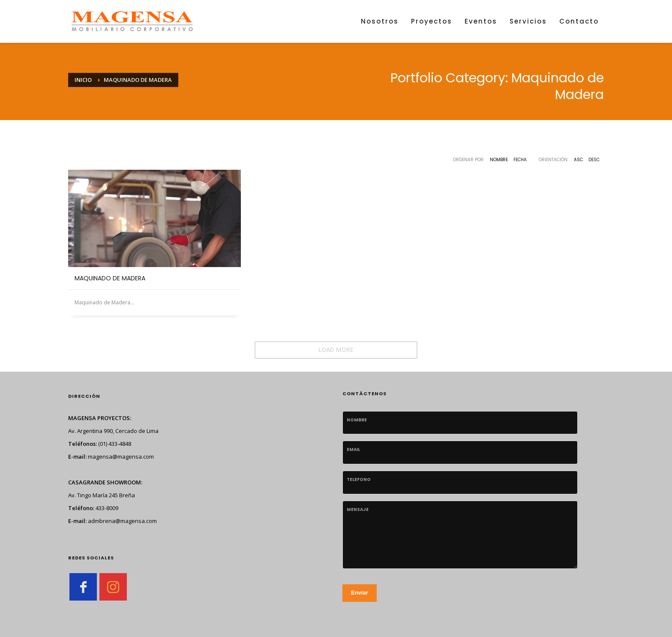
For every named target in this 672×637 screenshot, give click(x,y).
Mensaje (358, 509)
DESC (594, 160)
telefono (359, 479)
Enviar (360, 593)
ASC (578, 160)
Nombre (499, 160)
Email (353, 449)
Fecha (520, 160)
